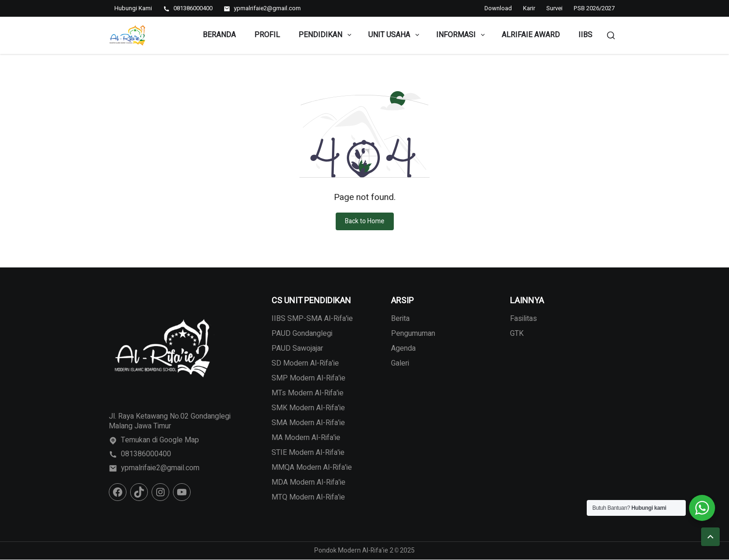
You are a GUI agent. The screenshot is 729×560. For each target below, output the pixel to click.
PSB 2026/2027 (594, 8)
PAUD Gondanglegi (302, 333)
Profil (267, 35)
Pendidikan (326, 35)
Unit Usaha (394, 35)
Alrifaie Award (531, 35)
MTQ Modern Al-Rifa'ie (308, 497)
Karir (529, 8)
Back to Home (365, 221)
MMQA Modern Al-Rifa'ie (312, 467)
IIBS (585, 35)
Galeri (400, 363)
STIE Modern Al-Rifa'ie (308, 453)
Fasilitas (524, 319)
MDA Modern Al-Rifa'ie (308, 482)
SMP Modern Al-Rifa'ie (308, 378)
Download (498, 8)
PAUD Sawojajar (297, 348)
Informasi (461, 35)
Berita (400, 319)
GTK (517, 333)
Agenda (403, 348)
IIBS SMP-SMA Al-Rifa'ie (312, 319)
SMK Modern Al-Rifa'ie (308, 408)
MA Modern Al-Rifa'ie (306, 438)
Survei (554, 8)
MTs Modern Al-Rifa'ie (308, 393)
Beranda (219, 35)
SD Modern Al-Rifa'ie (305, 363)
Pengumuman (413, 333)
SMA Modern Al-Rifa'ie (308, 423)
